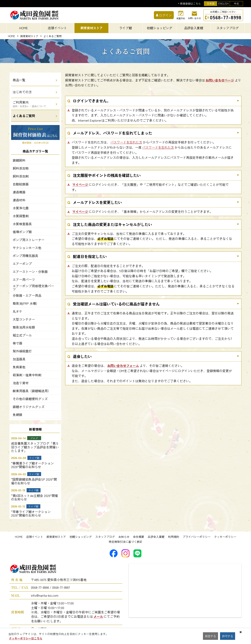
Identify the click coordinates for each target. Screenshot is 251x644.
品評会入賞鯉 (156, 537)
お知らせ (124, 537)
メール (98, 616)
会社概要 (139, 537)
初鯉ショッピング (81, 537)
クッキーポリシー (225, 537)
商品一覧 (19, 80)
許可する (229, 636)
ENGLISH (223, 3)
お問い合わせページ (220, 80)
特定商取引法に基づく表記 (125, 542)
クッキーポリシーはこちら (26, 638)
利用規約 (174, 537)
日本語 (211, 3)
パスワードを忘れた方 (126, 142)
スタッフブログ (105, 537)
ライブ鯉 (125, 28)
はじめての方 (22, 92)
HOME (24, 28)
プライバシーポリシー (197, 537)
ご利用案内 (29, 104)
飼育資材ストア (29, 36)
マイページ (80, 184)
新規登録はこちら (190, 4)
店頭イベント (35, 537)
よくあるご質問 (24, 116)
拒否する (211, 636)
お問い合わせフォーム (123, 366)
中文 (237, 3)
